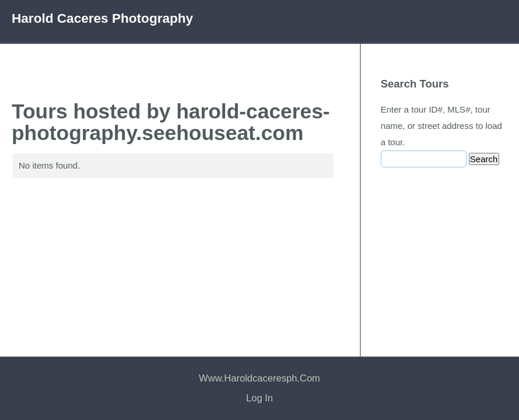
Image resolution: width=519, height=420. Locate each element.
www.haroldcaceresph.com (259, 378)
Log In (259, 398)
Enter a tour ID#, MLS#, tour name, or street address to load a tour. (441, 126)
